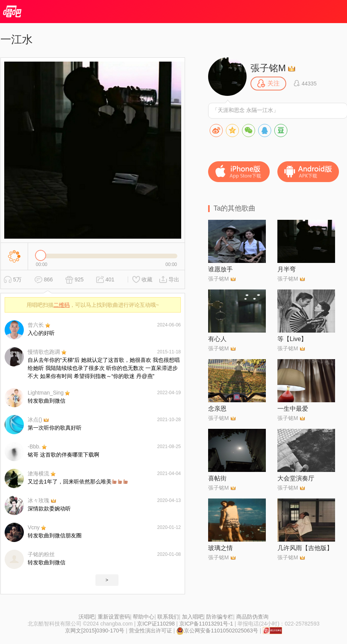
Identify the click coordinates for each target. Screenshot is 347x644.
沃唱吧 (87, 617)
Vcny (34, 527)
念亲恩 (217, 409)
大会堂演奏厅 (296, 478)
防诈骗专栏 (220, 617)
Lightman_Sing (46, 393)
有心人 (217, 339)
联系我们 (168, 617)
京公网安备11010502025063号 (217, 631)
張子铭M (268, 68)
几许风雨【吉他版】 (305, 548)
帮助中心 (143, 617)
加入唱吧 (193, 617)
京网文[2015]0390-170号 (95, 631)
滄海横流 (38, 473)
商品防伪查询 (252, 617)
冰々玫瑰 (38, 500)
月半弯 (287, 269)
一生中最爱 (293, 409)
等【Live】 (292, 339)
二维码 (62, 305)
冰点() (35, 420)
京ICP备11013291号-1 (206, 624)
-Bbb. (34, 447)
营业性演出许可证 (150, 631)
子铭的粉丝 (41, 554)
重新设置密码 (114, 617)
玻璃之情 (220, 548)
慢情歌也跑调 (44, 352)
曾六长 (36, 325)
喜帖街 (217, 478)
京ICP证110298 (156, 624)
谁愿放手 (220, 269)
